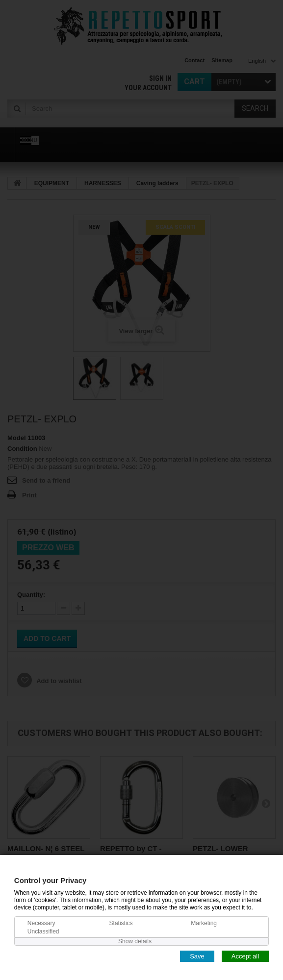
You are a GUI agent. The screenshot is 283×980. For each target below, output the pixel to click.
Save (197, 956)
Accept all (245, 956)
